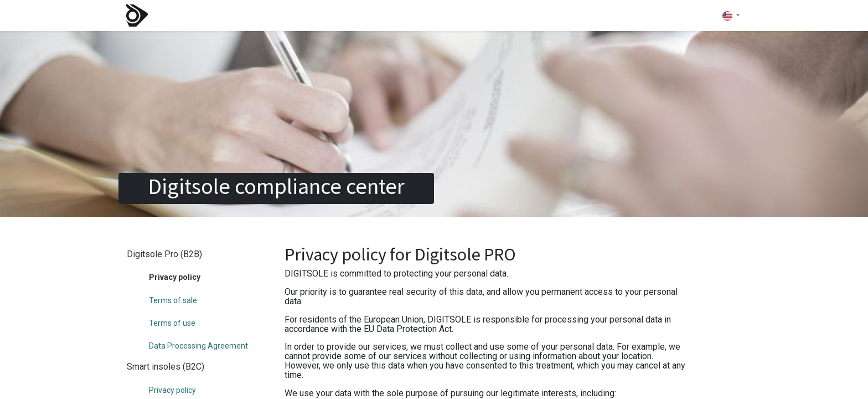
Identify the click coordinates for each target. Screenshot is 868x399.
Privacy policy (172, 390)
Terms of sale (173, 300)
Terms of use (172, 323)
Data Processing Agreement (198, 346)
